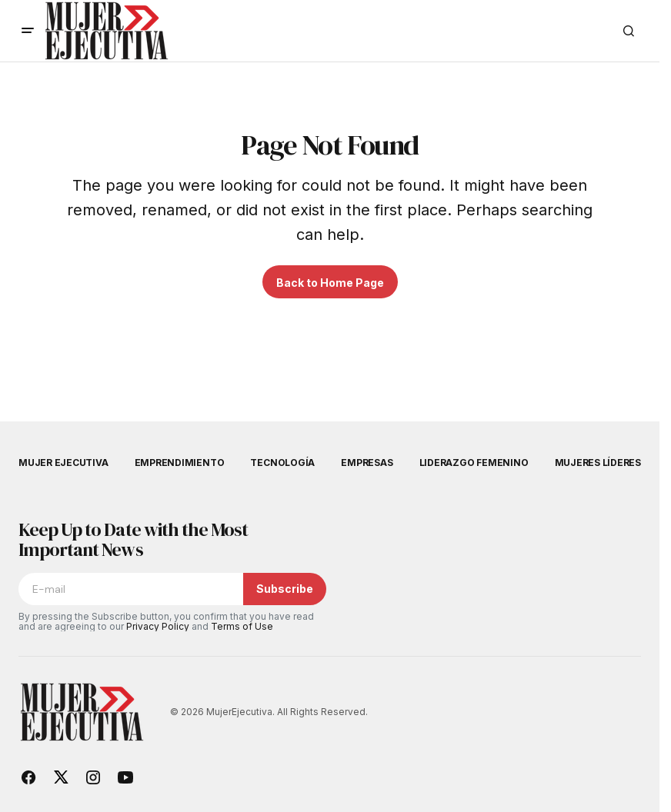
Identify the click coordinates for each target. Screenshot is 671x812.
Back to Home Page (330, 283)
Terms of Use (242, 626)
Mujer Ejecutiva (63, 463)
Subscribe (285, 589)
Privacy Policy (158, 626)
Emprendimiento (180, 463)
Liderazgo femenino (474, 463)
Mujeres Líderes (598, 463)
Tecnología (282, 463)
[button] (28, 31)
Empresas (367, 463)
